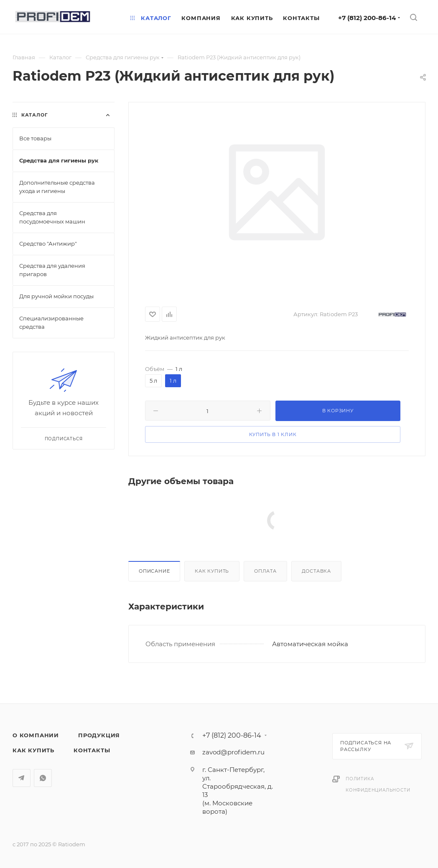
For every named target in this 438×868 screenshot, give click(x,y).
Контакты (92, 750)
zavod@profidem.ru (233, 752)
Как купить (212, 571)
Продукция (99, 735)
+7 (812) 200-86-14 (367, 18)
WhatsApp (43, 778)
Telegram (22, 778)
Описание (154, 571)
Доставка (316, 571)
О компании (36, 735)
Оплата (265, 571)
